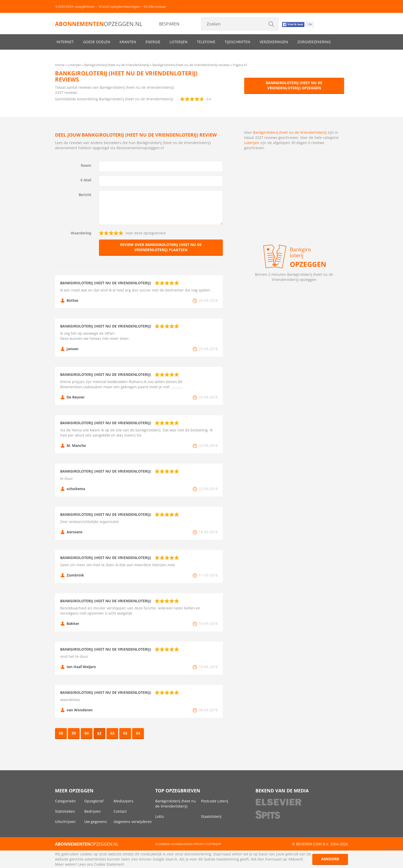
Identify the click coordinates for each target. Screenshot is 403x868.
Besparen (169, 24)
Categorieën (65, 801)
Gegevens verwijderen (133, 822)
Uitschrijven (65, 822)
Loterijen (179, 42)
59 (74, 733)
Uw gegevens (96, 822)
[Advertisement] (294, 197)
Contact (120, 811)
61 (99, 733)
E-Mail (86, 180)
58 (61, 733)
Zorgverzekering (314, 42)
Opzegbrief (94, 801)
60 (87, 733)
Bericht (85, 195)
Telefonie (206, 42)
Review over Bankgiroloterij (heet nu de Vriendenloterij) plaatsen (161, 247)
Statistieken (65, 811)
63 (125, 733)
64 (138, 733)
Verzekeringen (274, 42)
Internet (65, 42)
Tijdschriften (237, 42)
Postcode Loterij (215, 801)
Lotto (159, 816)
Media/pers (123, 801)
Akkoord (330, 859)
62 (112, 733)
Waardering (81, 233)
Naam (86, 165)
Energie (153, 42)
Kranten (128, 42)
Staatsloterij (211, 816)
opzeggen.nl (99, 24)
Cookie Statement (109, 864)
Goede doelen (97, 42)
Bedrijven (93, 811)
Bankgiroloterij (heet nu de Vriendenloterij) (290, 132)
